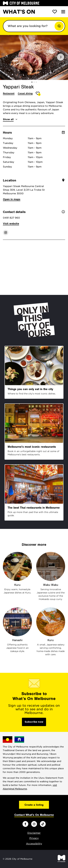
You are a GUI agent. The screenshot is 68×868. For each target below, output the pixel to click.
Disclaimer (34, 833)
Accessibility (34, 844)
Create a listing (34, 805)
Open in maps (12, 199)
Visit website (11, 224)
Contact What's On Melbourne (34, 815)
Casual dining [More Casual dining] (25, 93)
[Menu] (63, 12)
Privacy (34, 838)
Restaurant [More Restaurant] (9, 93)
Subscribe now (34, 722)
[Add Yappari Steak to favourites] (38, 94)
